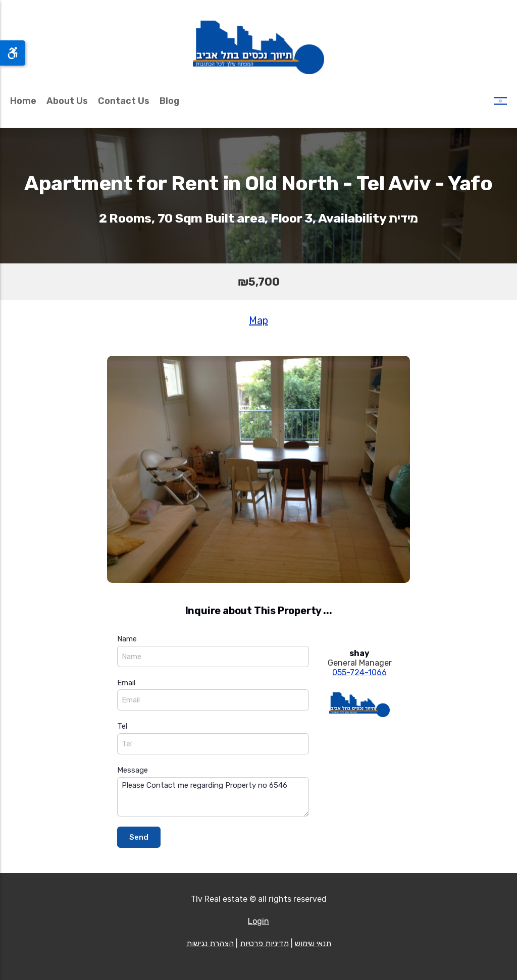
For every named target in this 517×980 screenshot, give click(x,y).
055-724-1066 (359, 672)
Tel (122, 726)
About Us (67, 101)
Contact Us (124, 101)
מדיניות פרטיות (264, 943)
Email (126, 683)
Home (23, 101)
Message (133, 770)
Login (258, 921)
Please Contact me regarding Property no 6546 (213, 797)
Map (258, 320)
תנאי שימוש (313, 943)
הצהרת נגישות (210, 943)
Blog (169, 101)
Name (127, 639)
